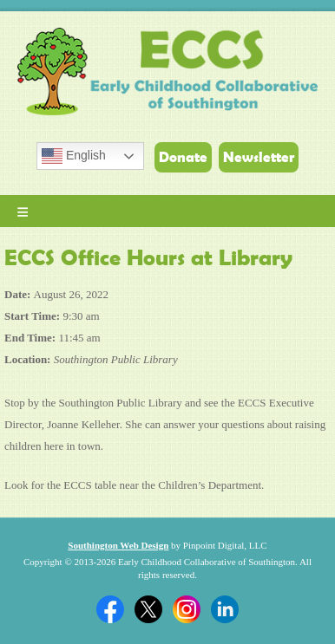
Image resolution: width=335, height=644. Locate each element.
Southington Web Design (118, 545)
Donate (183, 157)
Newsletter (259, 157)
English (74, 156)
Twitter (148, 609)
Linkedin (225, 609)
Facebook (110, 609)
